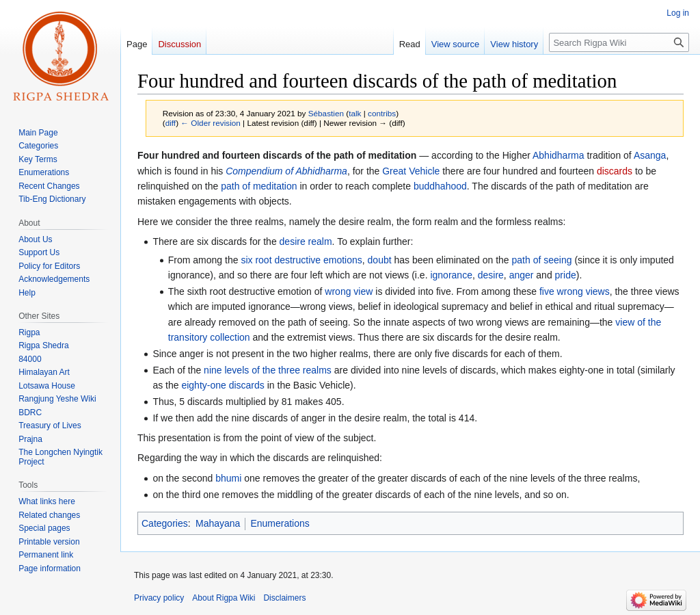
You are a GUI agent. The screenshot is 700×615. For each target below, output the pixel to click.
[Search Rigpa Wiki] (619, 42)
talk (355, 113)
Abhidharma (558, 155)
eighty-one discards (223, 385)
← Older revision (211, 123)
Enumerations (280, 523)
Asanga (650, 155)
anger (522, 275)
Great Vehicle (411, 171)
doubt (380, 260)
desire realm (306, 241)
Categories (165, 523)
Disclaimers (284, 598)
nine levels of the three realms (268, 370)
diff (171, 123)
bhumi (228, 478)
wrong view (349, 291)
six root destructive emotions (301, 260)
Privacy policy (159, 598)
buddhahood (440, 186)
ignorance (451, 275)
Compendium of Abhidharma (286, 171)
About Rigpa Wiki (224, 598)
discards (615, 171)
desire (491, 275)
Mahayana (218, 523)
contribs (382, 113)
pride (566, 275)
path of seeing (542, 260)
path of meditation (259, 186)
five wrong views (575, 291)
